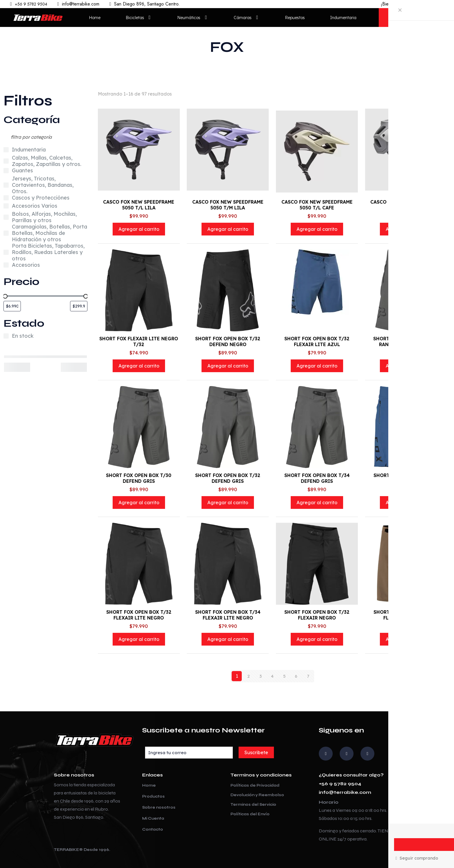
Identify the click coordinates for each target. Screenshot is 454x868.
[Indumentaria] (6, 150)
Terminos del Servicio (253, 805)
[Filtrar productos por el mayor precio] (79, 306)
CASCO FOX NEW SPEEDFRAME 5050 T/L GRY (406, 205)
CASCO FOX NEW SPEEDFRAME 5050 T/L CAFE (317, 205)
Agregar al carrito (139, 229)
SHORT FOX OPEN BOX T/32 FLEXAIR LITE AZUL (317, 341)
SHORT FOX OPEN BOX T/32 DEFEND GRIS (228, 478)
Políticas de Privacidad (255, 785)
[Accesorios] (6, 265)
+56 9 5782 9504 (340, 784)
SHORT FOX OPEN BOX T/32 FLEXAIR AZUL (406, 478)
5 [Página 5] (284, 676)
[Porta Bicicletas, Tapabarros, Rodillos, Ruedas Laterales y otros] (6, 252)
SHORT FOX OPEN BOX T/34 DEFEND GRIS (317, 478)
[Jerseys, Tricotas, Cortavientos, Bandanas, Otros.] (6, 185)
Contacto (153, 829)
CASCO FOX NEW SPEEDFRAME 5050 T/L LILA (139, 205)
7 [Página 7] (308, 676)
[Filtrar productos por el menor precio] (12, 306)
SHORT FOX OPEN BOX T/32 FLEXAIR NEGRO (317, 615)
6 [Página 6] (296, 676)
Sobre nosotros (159, 807)
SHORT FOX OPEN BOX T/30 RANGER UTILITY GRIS (406, 341)
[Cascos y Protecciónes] (6, 198)
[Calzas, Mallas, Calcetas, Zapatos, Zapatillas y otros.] (6, 161)
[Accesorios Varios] (6, 206)
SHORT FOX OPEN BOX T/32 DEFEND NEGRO (228, 341)
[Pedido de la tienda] (426, 94)
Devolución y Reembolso (257, 795)
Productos (153, 796)
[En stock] (6, 336)
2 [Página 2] (249, 676)
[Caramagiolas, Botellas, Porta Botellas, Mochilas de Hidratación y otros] (6, 233)
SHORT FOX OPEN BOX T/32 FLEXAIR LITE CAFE (406, 615)
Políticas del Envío (250, 814)
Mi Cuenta (153, 818)
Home (149, 785)
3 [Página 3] (261, 676)
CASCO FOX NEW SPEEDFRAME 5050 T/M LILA (228, 205)
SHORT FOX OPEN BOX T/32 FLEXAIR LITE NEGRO (139, 615)
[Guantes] (6, 171)
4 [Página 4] (272, 676)
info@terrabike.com (345, 792)
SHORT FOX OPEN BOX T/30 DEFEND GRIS (139, 478)
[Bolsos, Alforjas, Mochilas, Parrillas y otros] (6, 217)
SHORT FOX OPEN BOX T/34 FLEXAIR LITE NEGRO (228, 615)
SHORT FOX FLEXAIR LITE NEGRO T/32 (139, 341)
